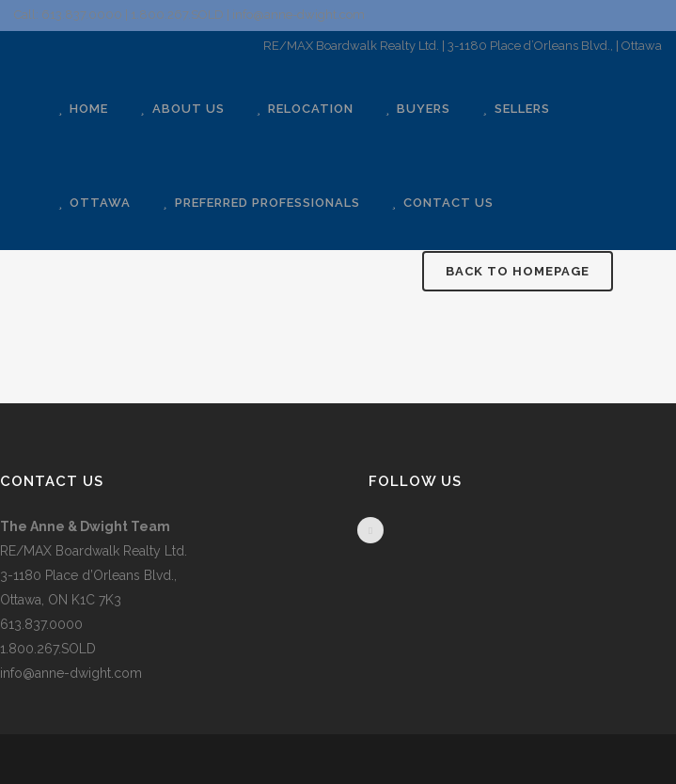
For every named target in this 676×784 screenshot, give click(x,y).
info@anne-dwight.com (71, 673)
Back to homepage (518, 271)
